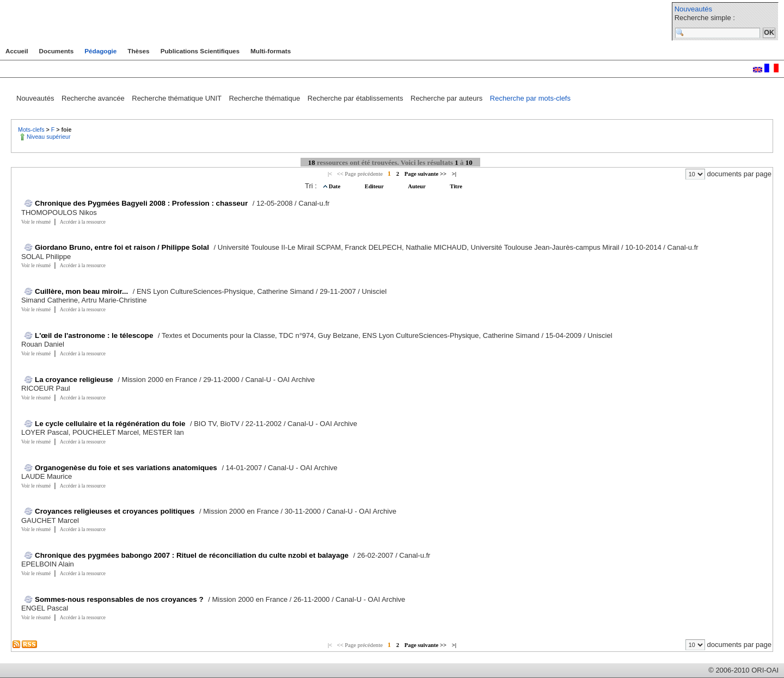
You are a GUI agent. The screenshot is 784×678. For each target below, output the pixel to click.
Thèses (138, 51)
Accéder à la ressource (83, 222)
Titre (456, 186)
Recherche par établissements (356, 98)
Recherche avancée (94, 98)
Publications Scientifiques (200, 51)
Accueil (17, 51)
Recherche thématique (265, 98)
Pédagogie (100, 51)
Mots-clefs (32, 130)
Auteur (417, 186)
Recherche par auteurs (448, 98)
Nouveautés (693, 9)
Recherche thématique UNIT (177, 98)
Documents (57, 51)
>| (454, 174)
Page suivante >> (425, 174)
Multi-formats (271, 51)
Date (335, 186)
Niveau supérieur (49, 137)
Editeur (375, 186)
